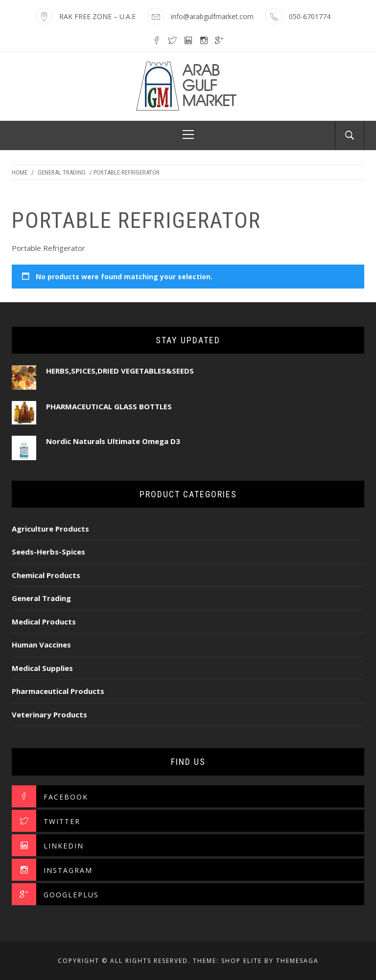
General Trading (62, 172)
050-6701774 (310, 16)
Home (20, 172)
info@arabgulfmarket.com (212, 16)
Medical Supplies (42, 668)
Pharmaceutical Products (58, 691)
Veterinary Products (49, 714)
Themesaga (297, 961)
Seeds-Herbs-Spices (48, 552)
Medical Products (44, 622)
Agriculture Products (50, 529)
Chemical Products (46, 575)
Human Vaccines (41, 645)
